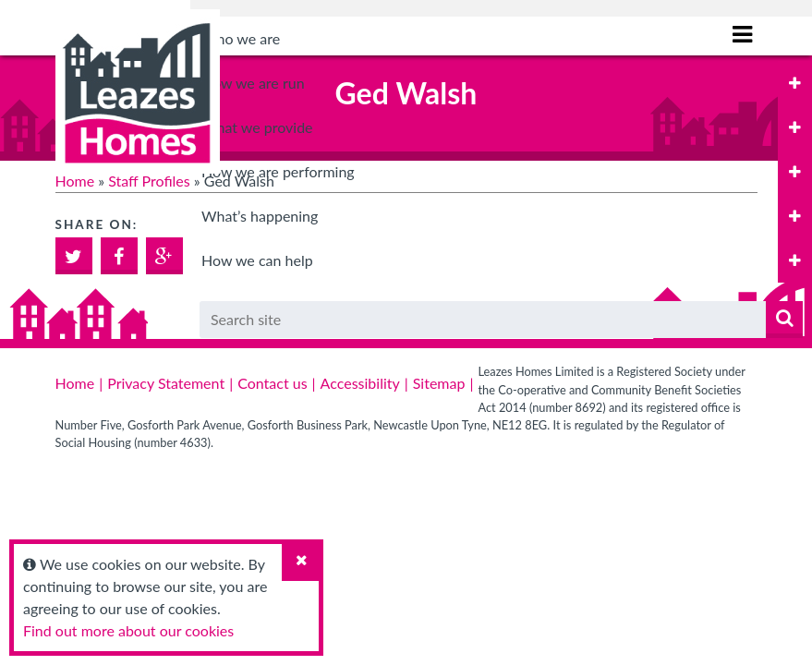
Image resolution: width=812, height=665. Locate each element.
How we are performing (278, 488)
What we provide (257, 308)
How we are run (253, 83)
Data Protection (269, 218)
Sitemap (439, 383)
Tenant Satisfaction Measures (313, 532)
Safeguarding (260, 263)
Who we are (241, 38)
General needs (265, 352)
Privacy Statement (166, 383)
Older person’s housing (292, 398)
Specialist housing (276, 443)
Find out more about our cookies (128, 630)
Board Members (270, 127)
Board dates (257, 172)
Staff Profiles (149, 181)
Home (75, 181)
